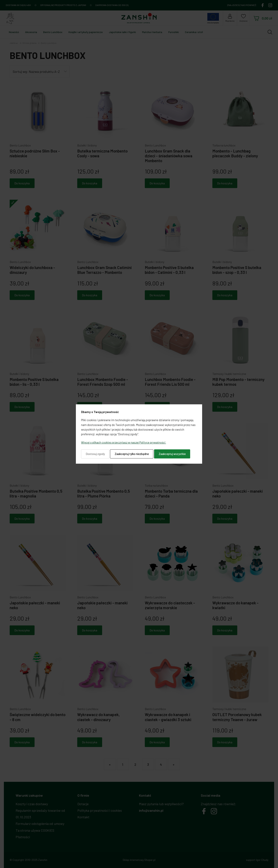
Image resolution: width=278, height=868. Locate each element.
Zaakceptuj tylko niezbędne (132, 454)
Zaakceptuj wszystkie (172, 454)
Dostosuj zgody (95, 454)
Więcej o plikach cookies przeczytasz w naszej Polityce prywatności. (124, 442)
